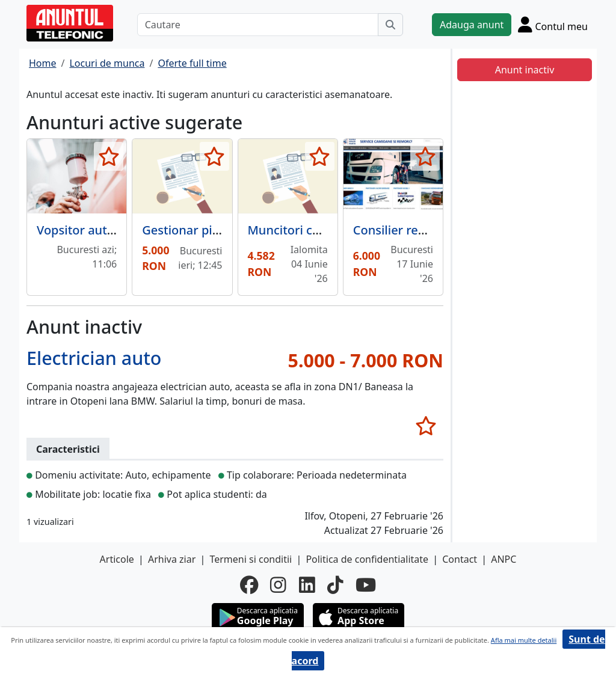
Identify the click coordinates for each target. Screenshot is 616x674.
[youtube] (366, 585)
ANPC (504, 559)
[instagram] (278, 585)
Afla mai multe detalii (524, 640)
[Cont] (553, 24)
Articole (117, 559)
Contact (460, 559)
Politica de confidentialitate (367, 559)
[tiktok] (335, 585)
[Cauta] (390, 25)
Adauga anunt (472, 25)
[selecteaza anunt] (109, 156)
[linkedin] (307, 585)
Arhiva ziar (172, 559)
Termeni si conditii (251, 559)
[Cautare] (258, 25)
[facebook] (249, 585)
